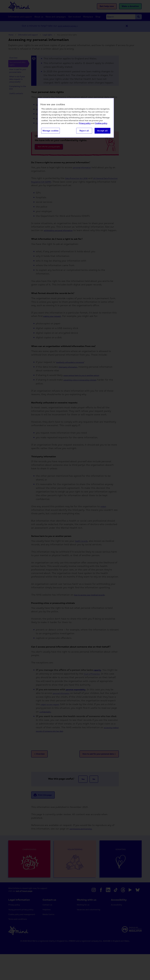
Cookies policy (101, 124)
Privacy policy (85, 124)
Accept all (102, 131)
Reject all (84, 131)
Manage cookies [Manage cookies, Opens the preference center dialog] (51, 131)
